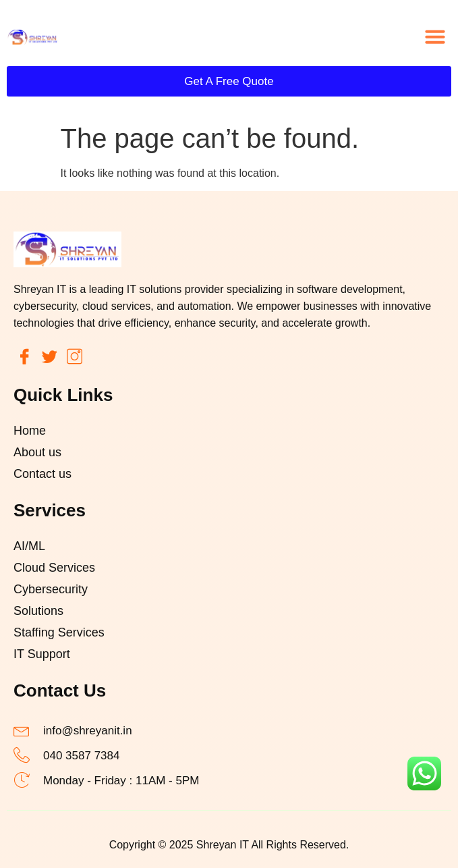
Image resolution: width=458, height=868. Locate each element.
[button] (435, 36)
